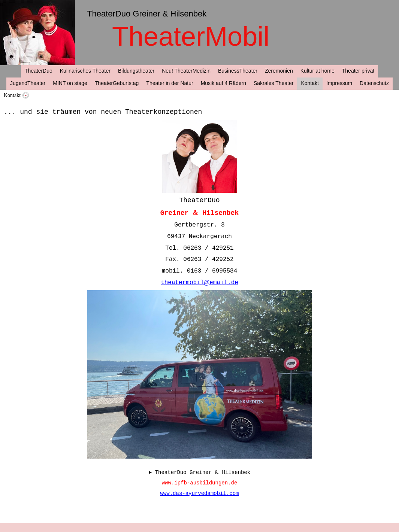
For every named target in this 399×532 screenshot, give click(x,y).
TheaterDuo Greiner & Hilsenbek (147, 14)
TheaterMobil (191, 36)
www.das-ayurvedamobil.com (199, 493)
